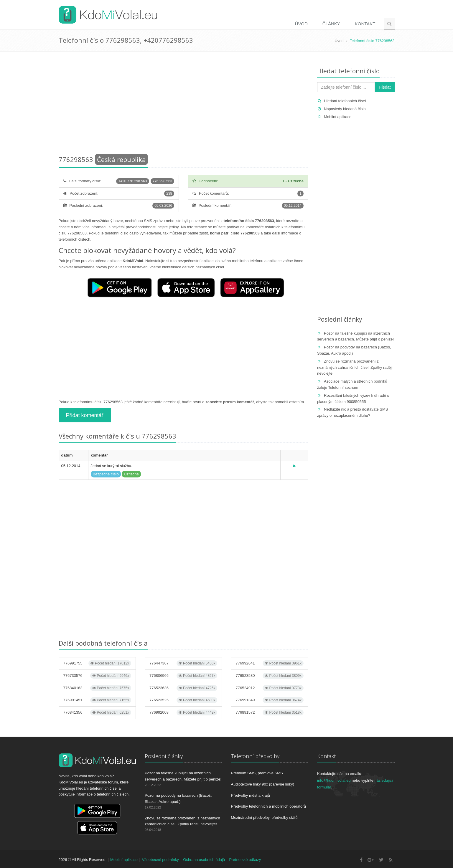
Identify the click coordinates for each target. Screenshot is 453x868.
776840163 (97, 688)
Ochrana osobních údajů (204, 860)
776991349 (269, 700)
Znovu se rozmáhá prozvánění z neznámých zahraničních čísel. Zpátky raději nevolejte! (355, 367)
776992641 (269, 663)
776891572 (269, 712)
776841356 (97, 712)
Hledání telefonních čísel (345, 101)
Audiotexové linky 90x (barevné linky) (263, 784)
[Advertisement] (184, 105)
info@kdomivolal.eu (334, 780)
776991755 (97, 663)
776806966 (183, 676)
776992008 (183, 712)
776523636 (183, 688)
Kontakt (365, 24)
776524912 (269, 688)
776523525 (183, 700)
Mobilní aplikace (338, 117)
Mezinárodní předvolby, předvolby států (264, 817)
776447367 (183, 663)
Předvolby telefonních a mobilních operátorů (268, 806)
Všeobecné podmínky (160, 860)
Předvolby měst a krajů (251, 795)
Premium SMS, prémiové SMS (257, 773)
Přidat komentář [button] (85, 415)
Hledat (385, 87)
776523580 (269, 676)
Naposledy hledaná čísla (345, 109)
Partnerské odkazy (245, 860)
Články (331, 24)
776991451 (97, 700)
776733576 (97, 676)
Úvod (301, 24)
